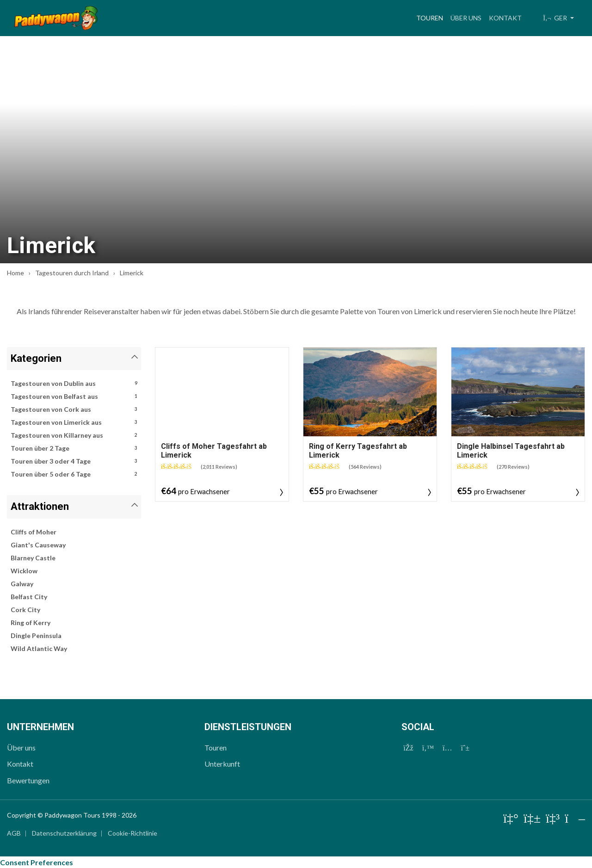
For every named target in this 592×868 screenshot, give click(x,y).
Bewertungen (28, 780)
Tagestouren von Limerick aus (74, 422)
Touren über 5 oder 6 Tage (74, 474)
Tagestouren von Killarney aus (74, 435)
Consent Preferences (37, 862)
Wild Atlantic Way (39, 648)
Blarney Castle (33, 558)
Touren (432, 17)
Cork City (25, 610)
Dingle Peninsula (36, 635)
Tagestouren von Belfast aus (74, 397)
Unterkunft (222, 764)
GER (556, 18)
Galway (22, 584)
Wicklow (24, 571)
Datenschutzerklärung (64, 833)
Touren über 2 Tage (74, 448)
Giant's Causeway (38, 545)
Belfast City (29, 597)
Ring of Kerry (31, 623)
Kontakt (505, 18)
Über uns (466, 18)
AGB (14, 833)
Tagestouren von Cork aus (74, 409)
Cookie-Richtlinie (133, 833)
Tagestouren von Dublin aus (74, 384)
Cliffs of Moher (34, 532)
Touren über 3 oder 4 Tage (74, 461)
